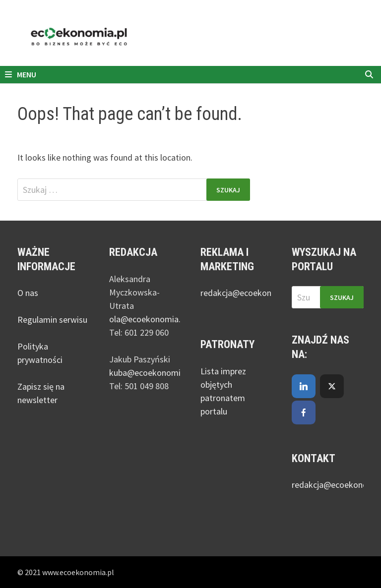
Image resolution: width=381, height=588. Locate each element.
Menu (21, 74)
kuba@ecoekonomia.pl (151, 373)
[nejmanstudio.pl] (190, 37)
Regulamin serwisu (52, 320)
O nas (28, 293)
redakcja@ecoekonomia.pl (250, 293)
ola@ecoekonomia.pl (148, 319)
